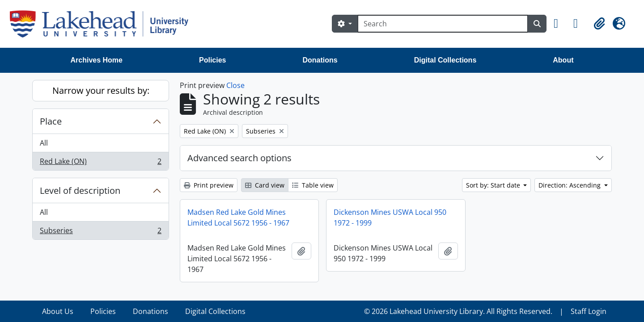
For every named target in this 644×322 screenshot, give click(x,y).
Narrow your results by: (101, 90)
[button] (560, 24)
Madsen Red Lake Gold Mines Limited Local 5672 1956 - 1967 (238, 217)
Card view (265, 185)
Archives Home (97, 60)
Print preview (209, 185)
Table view (313, 185)
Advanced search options (239, 158)
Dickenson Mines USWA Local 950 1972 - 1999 (390, 217)
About (563, 60)
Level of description (80, 190)
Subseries (100, 232)
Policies (212, 60)
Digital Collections (445, 60)
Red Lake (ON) (100, 163)
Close (235, 85)
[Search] (443, 24)
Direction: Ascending (570, 185)
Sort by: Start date (494, 185)
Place (51, 121)
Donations (320, 60)
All (44, 143)
